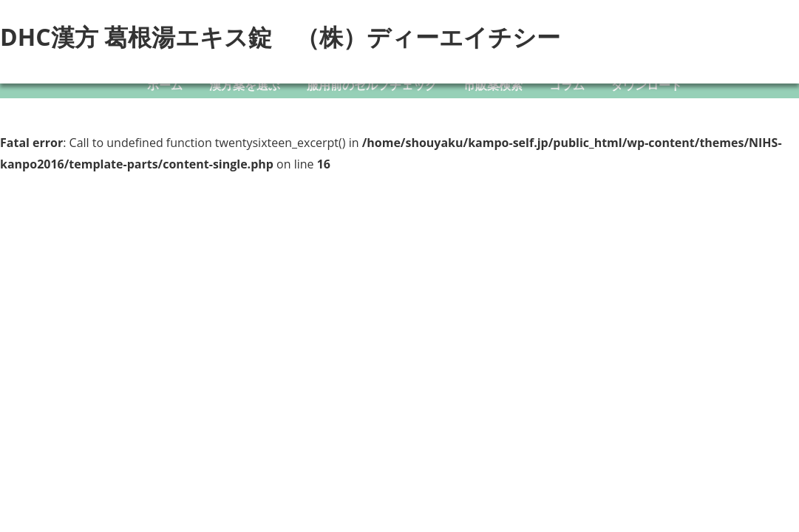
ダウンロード (647, 85)
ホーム (165, 85)
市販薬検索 (493, 85)
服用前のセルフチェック (372, 85)
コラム (567, 85)
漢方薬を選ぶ (245, 85)
